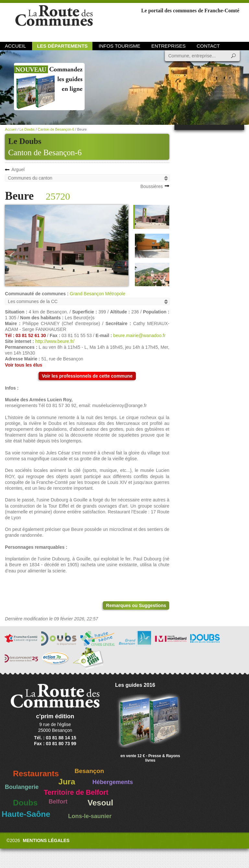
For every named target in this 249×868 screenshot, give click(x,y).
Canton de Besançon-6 (45, 152)
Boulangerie (22, 787)
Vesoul (100, 803)
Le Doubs (27, 129)
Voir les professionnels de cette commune (87, 376)
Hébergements (113, 782)
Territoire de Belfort (76, 792)
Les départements (62, 46)
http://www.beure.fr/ (55, 341)
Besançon (89, 771)
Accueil (15, 46)
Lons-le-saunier (90, 816)
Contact (208, 46)
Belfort (58, 802)
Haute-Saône (26, 814)
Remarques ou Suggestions (136, 605)
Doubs (25, 803)
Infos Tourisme (119, 46)
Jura (67, 782)
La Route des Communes (54, 21)
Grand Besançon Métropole (97, 294)
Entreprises (169, 46)
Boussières (152, 186)
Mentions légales (46, 840)
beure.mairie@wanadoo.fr (139, 335)
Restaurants (36, 774)
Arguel (18, 170)
